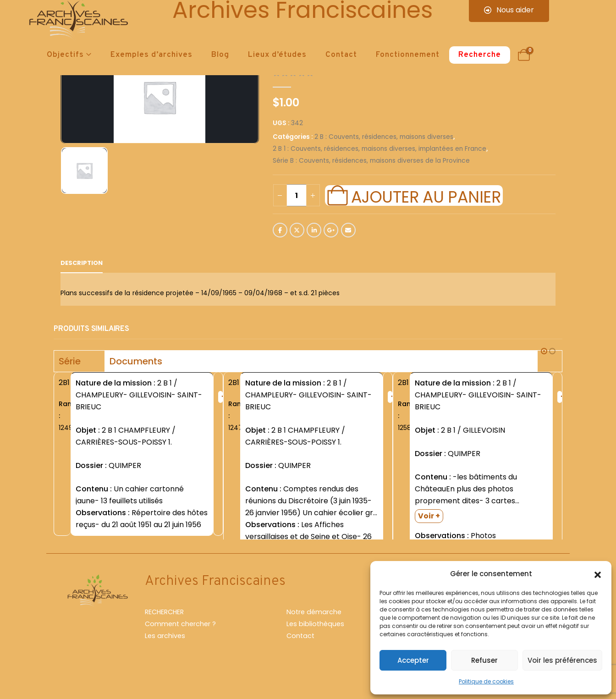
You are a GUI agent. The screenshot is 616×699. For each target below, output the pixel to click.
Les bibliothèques (315, 644)
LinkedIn (314, 230)
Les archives (165, 656)
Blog (220, 55)
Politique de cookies (486, 681)
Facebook (280, 230)
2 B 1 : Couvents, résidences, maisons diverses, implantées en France (379, 149)
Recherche (480, 55)
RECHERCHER (164, 632)
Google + (331, 230)
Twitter (297, 230)
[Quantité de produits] (297, 195)
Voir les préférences (562, 660)
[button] (598, 574)
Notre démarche (314, 632)
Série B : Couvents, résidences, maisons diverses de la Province (371, 161)
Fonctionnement (408, 55)
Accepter (413, 660)
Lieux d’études (277, 55)
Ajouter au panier (426, 196)
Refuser (484, 660)
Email (348, 230)
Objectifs (65, 55)
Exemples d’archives (151, 55)
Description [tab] (82, 263)
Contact (341, 55)
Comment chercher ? (180, 644)
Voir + (429, 516)
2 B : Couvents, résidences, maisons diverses (384, 137)
